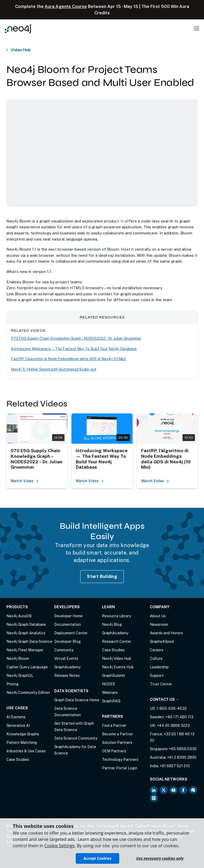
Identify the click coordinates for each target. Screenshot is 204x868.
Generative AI (18, 726)
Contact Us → (165, 699)
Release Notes (67, 676)
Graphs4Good (162, 641)
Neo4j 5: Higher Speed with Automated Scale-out (54, 369)
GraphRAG (111, 701)
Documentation (67, 624)
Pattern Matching (22, 743)
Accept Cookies (97, 858)
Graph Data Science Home (77, 700)
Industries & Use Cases (26, 751)
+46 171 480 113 (179, 717)
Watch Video (25, 481)
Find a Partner (114, 726)
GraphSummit (114, 676)
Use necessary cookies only (160, 858)
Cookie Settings (59, 846)
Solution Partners (117, 743)
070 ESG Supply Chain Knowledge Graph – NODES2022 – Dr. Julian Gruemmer (76, 338)
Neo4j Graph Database (26, 624)
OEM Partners (114, 751)
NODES (109, 684)
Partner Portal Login (120, 768)
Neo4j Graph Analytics (26, 633)
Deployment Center (71, 633)
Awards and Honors (166, 633)
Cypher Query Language (27, 667)
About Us (158, 616)
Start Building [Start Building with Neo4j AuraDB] (102, 576)
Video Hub (21, 50)
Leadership (159, 667)
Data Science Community (76, 738)
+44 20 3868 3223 (173, 726)
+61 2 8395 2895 (182, 757)
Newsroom (159, 624)
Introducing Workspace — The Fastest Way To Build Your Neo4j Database (74, 349)
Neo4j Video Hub (117, 659)
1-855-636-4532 (172, 708)
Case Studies (18, 760)
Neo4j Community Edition (28, 693)
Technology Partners (120, 760)
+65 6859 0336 (183, 749)
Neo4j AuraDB (19, 616)
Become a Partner (118, 734)
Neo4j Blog (112, 624)
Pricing (12, 684)
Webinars (110, 693)
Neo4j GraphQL (20, 676)
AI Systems (16, 717)
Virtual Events (66, 659)
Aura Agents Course (66, 7)
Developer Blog (67, 641)
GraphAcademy (67, 667)
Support (157, 676)
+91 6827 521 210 (175, 766)
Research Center (117, 641)
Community (64, 650)
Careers (157, 650)
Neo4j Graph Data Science (29, 641)
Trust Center (161, 684)
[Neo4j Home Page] (18, 29)
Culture (156, 659)
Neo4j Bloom (18, 659)
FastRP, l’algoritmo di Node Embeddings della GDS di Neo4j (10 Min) (68, 359)
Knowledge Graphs (23, 734)
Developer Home (68, 616)
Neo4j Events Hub (118, 667)
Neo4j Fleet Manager (25, 650)
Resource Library (116, 616)
